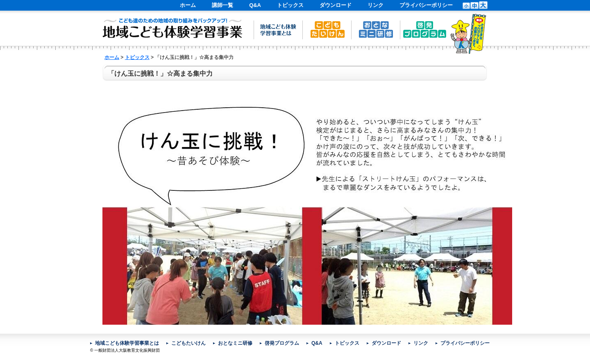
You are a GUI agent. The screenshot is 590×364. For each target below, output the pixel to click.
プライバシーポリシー (426, 5)
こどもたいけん (188, 343)
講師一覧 (222, 5)
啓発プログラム (282, 343)
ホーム (188, 5)
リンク (376, 5)
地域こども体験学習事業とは (127, 343)
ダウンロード (336, 5)
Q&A (255, 5)
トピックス (290, 5)
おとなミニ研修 (235, 343)
